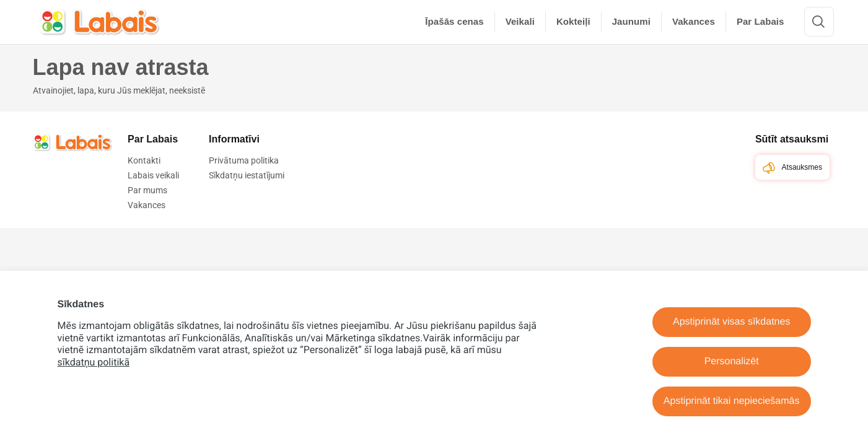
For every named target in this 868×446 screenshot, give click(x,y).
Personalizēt (732, 361)
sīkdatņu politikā (94, 362)
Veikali (520, 21)
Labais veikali (153, 175)
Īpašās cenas (454, 21)
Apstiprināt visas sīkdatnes (731, 322)
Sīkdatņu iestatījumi (247, 175)
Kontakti (144, 160)
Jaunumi (631, 21)
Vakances (694, 21)
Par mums (147, 190)
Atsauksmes (792, 168)
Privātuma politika (244, 160)
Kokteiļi (573, 21)
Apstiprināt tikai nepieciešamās (732, 401)
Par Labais (761, 21)
